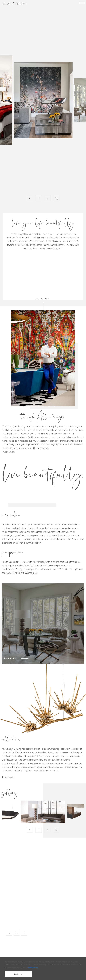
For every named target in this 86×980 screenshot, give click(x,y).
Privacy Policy (33, 968)
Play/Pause (39, 198)
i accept (18, 974)
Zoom (56, 198)
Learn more (8, 777)
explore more (43, 299)
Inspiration (16, 658)
